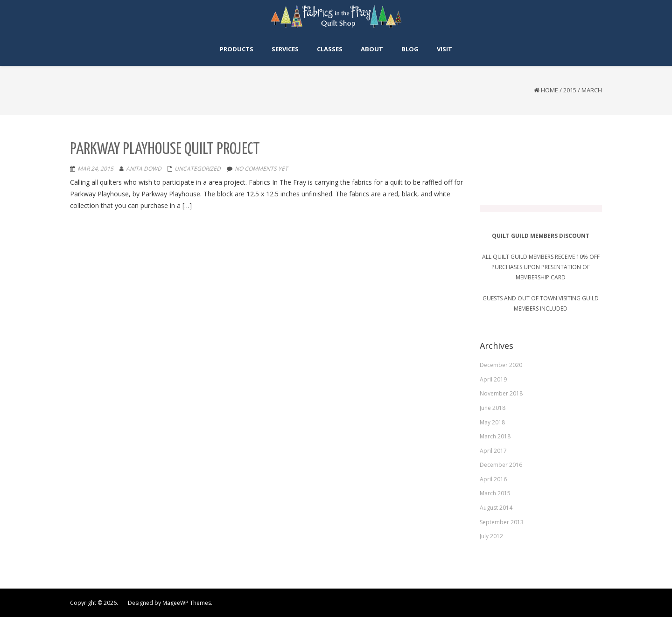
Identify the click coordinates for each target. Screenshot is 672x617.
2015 (570, 90)
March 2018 (495, 436)
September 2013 (502, 522)
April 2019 (493, 379)
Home (549, 90)
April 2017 (493, 450)
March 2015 (495, 493)
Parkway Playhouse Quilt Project (165, 149)
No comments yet (261, 169)
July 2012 (491, 536)
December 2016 (501, 465)
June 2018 (493, 407)
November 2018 (501, 393)
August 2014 (496, 507)
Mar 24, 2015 (95, 169)
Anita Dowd (144, 169)
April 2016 (493, 479)
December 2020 (501, 364)
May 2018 (492, 422)
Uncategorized (198, 169)
